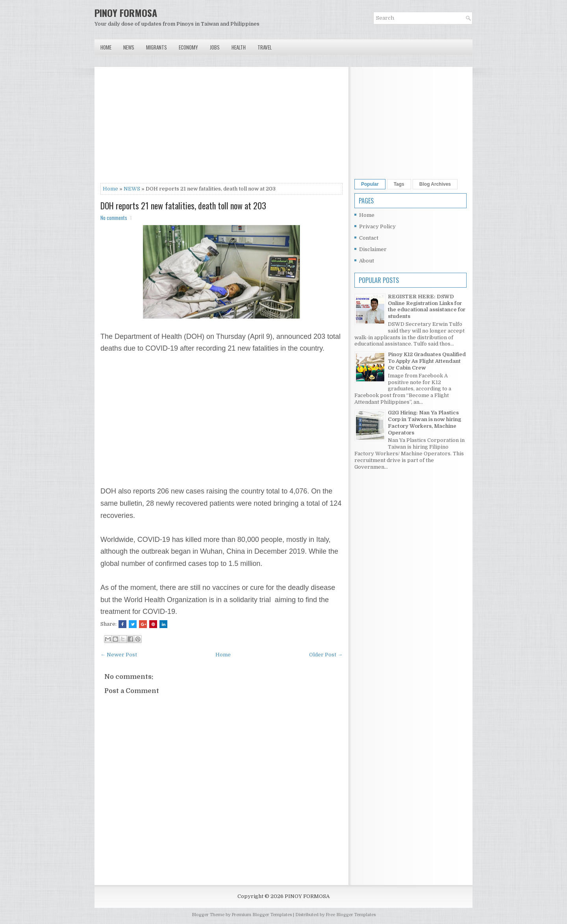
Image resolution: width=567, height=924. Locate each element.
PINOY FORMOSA (126, 13)
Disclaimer (373, 249)
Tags (399, 184)
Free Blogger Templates (351, 915)
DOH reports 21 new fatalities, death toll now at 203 (183, 205)
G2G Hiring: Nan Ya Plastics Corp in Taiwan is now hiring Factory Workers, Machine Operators (424, 423)
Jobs (215, 47)
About (367, 261)
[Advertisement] (221, 128)
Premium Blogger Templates (262, 915)
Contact (369, 238)
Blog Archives (435, 184)
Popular (370, 184)
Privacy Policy (377, 226)
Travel (265, 47)
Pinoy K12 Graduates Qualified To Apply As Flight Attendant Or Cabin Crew (427, 361)
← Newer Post (119, 655)
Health (239, 47)
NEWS (132, 189)
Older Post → (326, 655)
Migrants (157, 47)
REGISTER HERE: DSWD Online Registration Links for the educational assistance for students (427, 307)
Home (106, 47)
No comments (114, 218)
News (129, 47)
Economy (188, 47)
